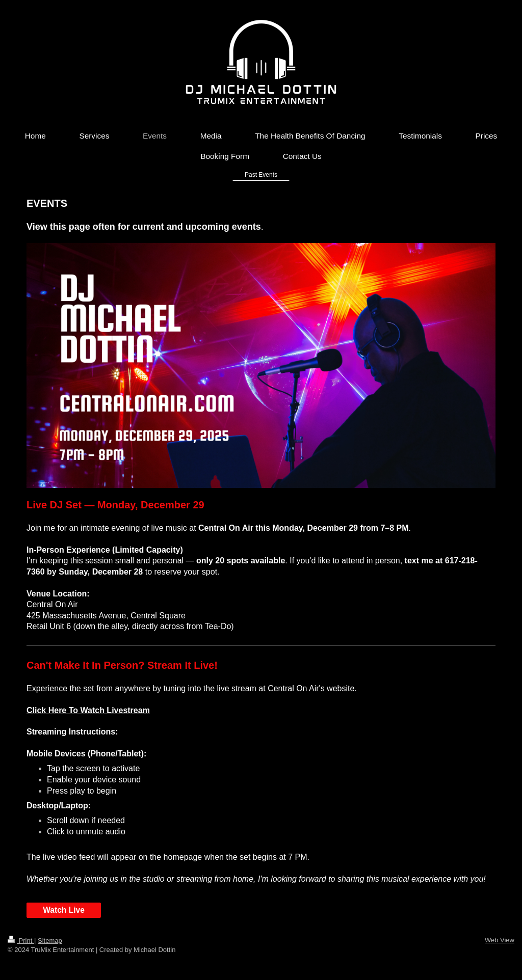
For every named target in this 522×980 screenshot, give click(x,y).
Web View (500, 940)
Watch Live (64, 910)
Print (21, 941)
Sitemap (50, 941)
